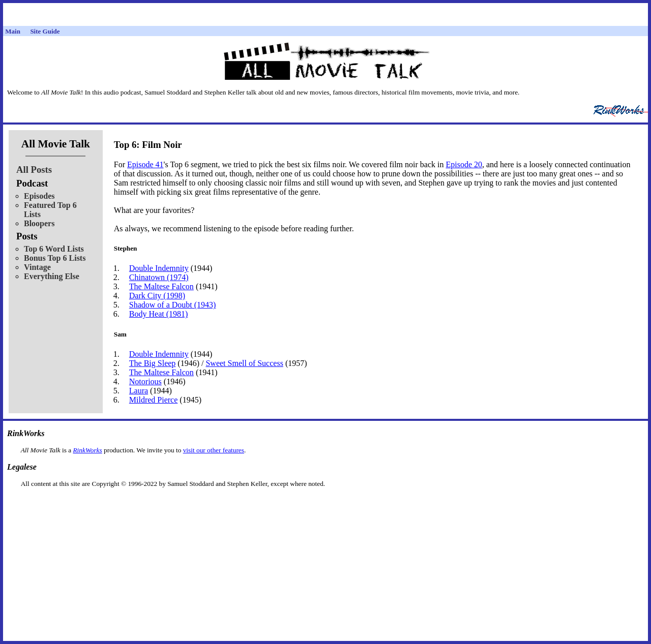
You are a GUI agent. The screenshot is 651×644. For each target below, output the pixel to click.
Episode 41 (145, 164)
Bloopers (39, 223)
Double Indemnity (159, 268)
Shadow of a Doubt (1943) (173, 305)
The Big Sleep (153, 363)
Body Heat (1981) (159, 314)
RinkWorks (87, 450)
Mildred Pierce (154, 400)
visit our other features (214, 450)
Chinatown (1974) (159, 277)
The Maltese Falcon (161, 286)
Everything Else (52, 276)
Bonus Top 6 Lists (55, 258)
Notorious (145, 381)
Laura (139, 391)
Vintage (37, 267)
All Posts (34, 170)
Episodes (39, 196)
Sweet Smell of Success (244, 363)
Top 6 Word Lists (54, 249)
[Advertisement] (325, 504)
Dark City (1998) (157, 296)
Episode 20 (464, 164)
